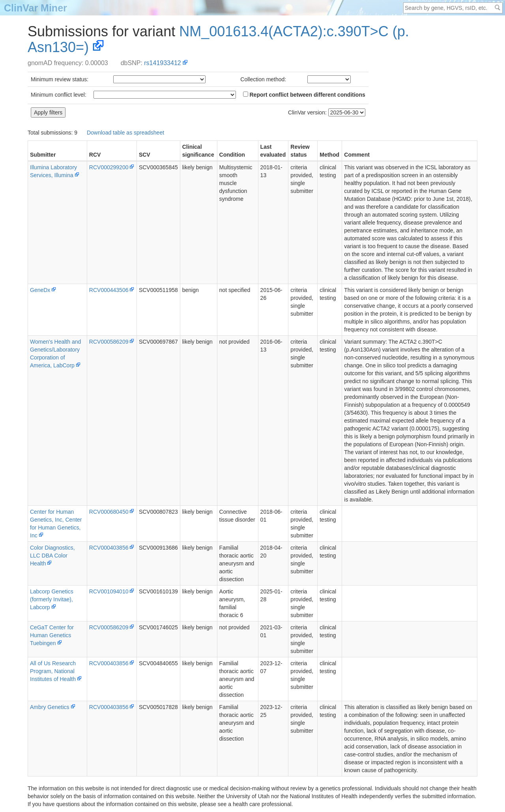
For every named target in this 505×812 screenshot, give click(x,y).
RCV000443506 (109, 290)
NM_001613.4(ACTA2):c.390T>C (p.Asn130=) (218, 39)
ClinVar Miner (36, 8)
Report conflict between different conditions (304, 95)
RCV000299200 (109, 167)
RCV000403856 (109, 548)
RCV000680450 (109, 512)
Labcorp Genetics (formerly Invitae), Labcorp (52, 599)
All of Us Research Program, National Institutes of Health (53, 671)
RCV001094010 (109, 591)
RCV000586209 (109, 342)
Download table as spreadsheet (125, 133)
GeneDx (40, 290)
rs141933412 (162, 63)
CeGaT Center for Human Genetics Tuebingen (52, 635)
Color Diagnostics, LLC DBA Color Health (52, 556)
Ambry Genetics (50, 707)
